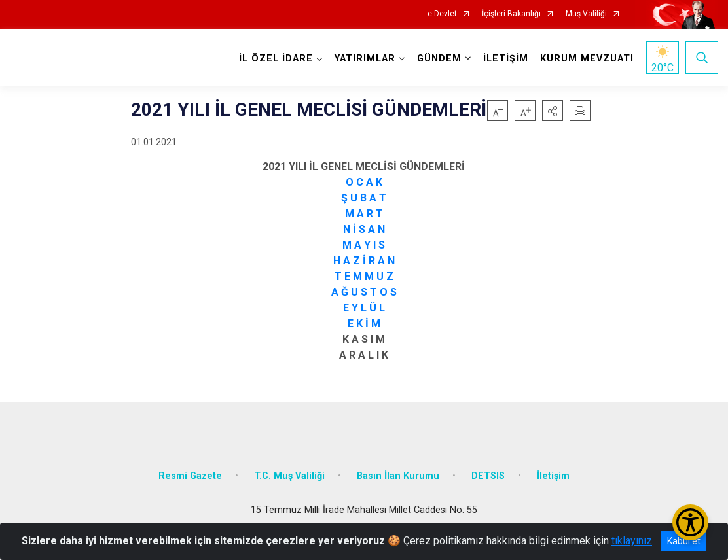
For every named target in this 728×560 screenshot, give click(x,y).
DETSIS (488, 476)
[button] (553, 111)
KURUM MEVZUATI (587, 59)
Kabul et (684, 541)
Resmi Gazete (190, 476)
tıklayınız (632, 541)
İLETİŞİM (506, 59)
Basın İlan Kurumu (398, 476)
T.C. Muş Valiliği (289, 476)
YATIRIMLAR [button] (365, 59)
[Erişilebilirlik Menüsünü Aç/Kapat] (690, 522)
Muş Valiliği (586, 14)
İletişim (553, 476)
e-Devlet (442, 14)
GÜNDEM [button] (439, 59)
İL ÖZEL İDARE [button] (276, 59)
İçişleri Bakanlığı (511, 14)
